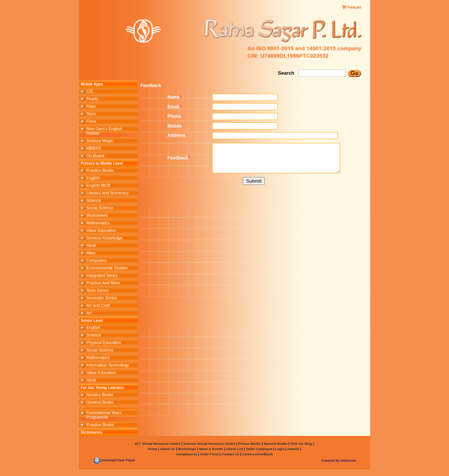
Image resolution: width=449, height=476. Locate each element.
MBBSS (94, 148)
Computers (96, 260)
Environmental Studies (107, 268)
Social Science (100, 208)
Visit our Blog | (302, 444)
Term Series (97, 290)
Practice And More (103, 283)
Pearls (92, 99)
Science (94, 200)
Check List (235, 449)
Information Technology (108, 365)
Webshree (348, 461)
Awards (293, 449)
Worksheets (97, 215)
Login (280, 449)
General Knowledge (105, 238)
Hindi (91, 245)
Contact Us (231, 454)
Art (89, 313)
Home (153, 449)
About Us (167, 449)
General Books (100, 402)
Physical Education (104, 342)
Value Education (101, 230)
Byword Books (275, 444)
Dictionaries (91, 432)
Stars (91, 114)
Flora (91, 121)
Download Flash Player (114, 460)
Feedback (265, 454)
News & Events (210, 449)
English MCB (98, 185)
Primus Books (250, 444)
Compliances (187, 454)
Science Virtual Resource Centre (209, 444)
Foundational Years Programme (104, 415)
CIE (90, 91)
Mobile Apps (92, 84)
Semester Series (102, 298)
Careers (248, 454)
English (93, 178)
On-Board (95, 156)
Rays (91, 106)
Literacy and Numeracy (108, 193)
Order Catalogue (259, 449)
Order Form (209, 454)
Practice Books (100, 170)
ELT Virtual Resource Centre (157, 444)
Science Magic (100, 141)
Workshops (187, 449)
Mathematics (98, 223)
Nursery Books (100, 395)
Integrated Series (102, 275)
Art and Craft (98, 305)
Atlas (91, 253)
